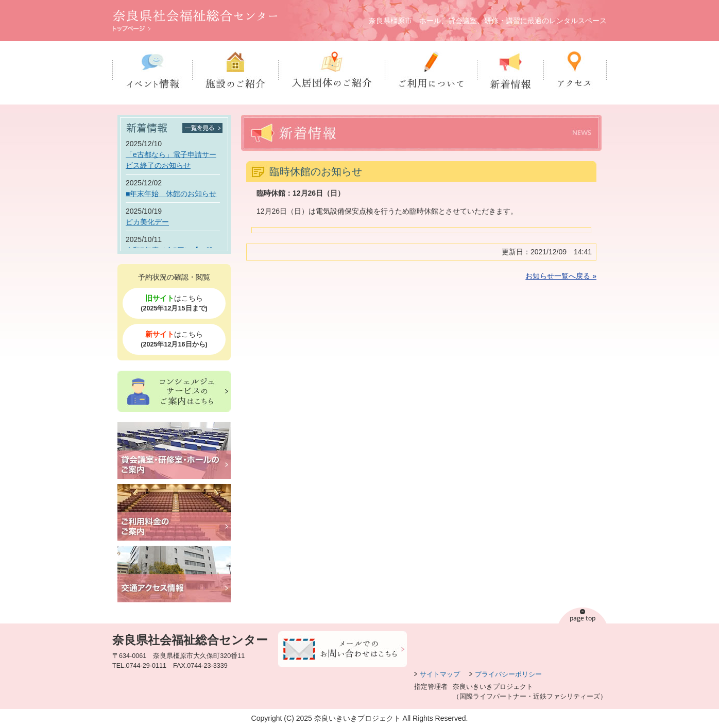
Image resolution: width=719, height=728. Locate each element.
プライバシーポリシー (508, 674)
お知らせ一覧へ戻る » (561, 276)
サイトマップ (440, 674)
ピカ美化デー (147, 222)
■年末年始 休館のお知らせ (171, 194)
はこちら (174, 304)
